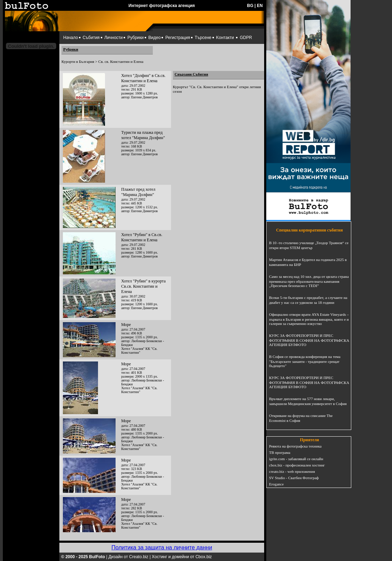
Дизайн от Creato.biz (129, 557)
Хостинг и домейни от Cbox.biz (182, 557)
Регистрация (178, 38)
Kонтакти (225, 38)
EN (260, 6)
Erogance (276, 484)
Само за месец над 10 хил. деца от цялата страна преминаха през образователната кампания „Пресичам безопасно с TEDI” (309, 281)
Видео (154, 38)
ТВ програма (280, 452)
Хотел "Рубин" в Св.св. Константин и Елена (142, 237)
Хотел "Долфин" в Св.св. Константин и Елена (143, 78)
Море (126, 325)
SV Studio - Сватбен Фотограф (294, 478)
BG (250, 6)
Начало (71, 38)
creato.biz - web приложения (292, 471)
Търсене (203, 38)
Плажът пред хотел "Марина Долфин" (138, 192)
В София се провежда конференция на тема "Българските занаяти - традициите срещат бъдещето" (305, 361)
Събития (91, 38)
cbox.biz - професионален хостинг (297, 465)
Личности (113, 38)
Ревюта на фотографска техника (295, 446)
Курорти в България (78, 61)
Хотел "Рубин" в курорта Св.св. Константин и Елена (143, 286)
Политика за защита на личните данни (162, 547)
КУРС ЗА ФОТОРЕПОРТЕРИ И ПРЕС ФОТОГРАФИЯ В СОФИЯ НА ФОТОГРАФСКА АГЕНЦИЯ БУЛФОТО (309, 340)
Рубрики (136, 38)
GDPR (246, 38)
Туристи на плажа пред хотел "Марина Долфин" (143, 135)
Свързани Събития (191, 74)
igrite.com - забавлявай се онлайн (296, 459)
